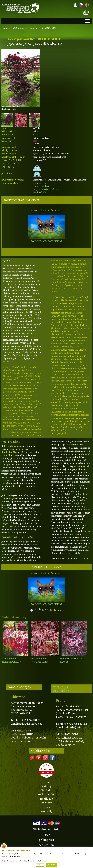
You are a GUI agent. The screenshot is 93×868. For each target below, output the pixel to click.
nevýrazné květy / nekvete (46, 189)
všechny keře (39, 192)
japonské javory (41, 183)
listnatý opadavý (41, 186)
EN (87, 5)
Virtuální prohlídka (61, 689)
